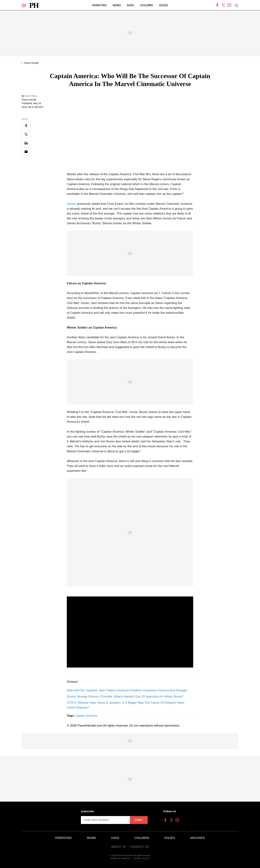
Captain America (86, 716)
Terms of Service (120, 858)
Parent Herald (31, 63)
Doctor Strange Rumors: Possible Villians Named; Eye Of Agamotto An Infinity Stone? (125, 697)
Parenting (99, 5)
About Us (118, 847)
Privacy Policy (142, 858)
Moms (117, 5)
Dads (130, 5)
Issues (163, 5)
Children (147, 5)
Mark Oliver (31, 96)
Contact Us (140, 847)
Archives (198, 838)
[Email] (26, 152)
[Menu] (24, 6)
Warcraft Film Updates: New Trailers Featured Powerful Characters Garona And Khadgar (127, 690)
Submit (139, 820)
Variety (71, 204)
